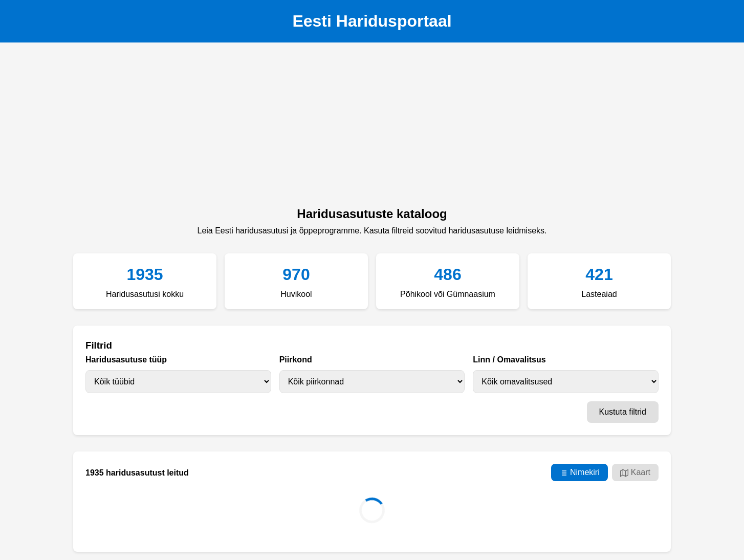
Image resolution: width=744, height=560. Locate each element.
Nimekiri (579, 472)
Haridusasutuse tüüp (126, 360)
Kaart (635, 472)
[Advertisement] (372, 127)
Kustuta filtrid (623, 412)
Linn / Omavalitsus (509, 360)
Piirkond (296, 360)
